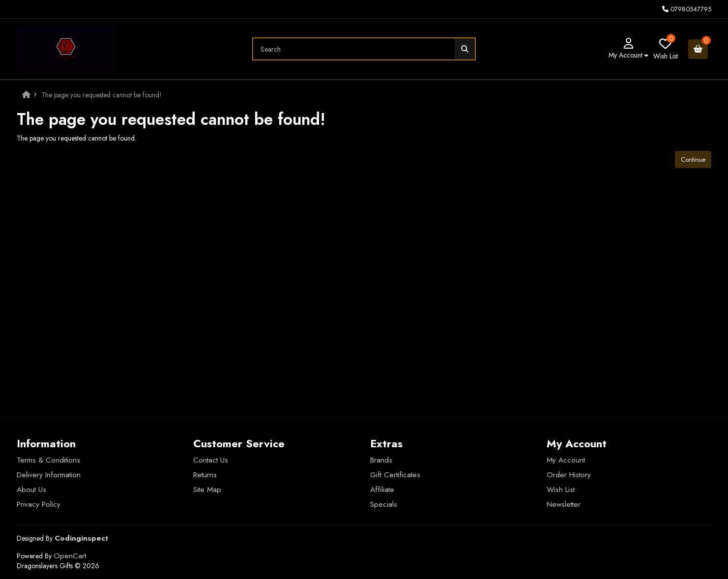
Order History (569, 475)
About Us (31, 490)
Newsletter (564, 504)
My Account (566, 460)
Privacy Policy (39, 504)
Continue (693, 159)
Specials (384, 504)
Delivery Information (49, 475)
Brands (381, 460)
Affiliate (382, 490)
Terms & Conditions (48, 460)
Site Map (207, 490)
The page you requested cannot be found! (102, 95)
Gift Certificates (395, 475)
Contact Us (211, 460)
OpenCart (70, 556)
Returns (205, 475)
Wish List (561, 490)
